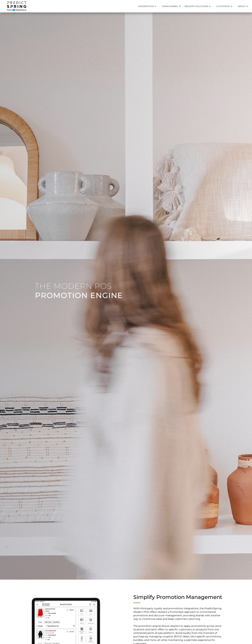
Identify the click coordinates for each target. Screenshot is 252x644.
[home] (17, 6)
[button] (148, 6)
